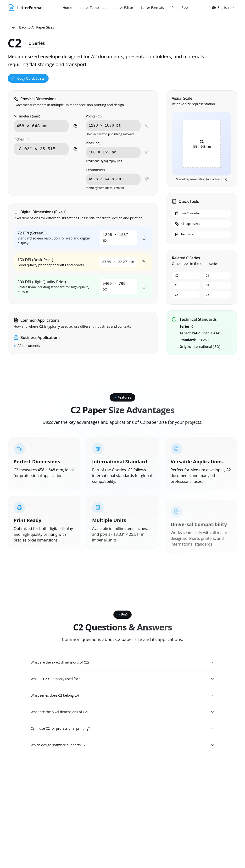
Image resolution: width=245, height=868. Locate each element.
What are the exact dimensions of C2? (122, 662)
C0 (177, 276)
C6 (207, 295)
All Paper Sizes (187, 224)
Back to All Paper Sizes (33, 27)
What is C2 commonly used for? (122, 679)
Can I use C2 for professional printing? (122, 730)
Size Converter (187, 213)
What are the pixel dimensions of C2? (122, 713)
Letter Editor (124, 8)
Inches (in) (22, 139)
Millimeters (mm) (27, 116)
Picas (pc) (93, 143)
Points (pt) (94, 116)
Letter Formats (152, 8)
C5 (177, 295)
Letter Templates (93, 8)
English (223, 8)
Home (67, 8)
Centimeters (95, 170)
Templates (185, 234)
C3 (177, 285)
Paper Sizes (180, 8)
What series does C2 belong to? (122, 696)
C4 (207, 285)
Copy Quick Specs (28, 78)
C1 (207, 276)
